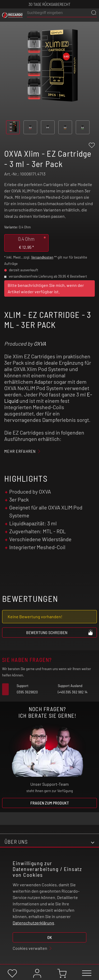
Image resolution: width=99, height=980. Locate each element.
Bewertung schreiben (60, 632)
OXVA (40, 344)
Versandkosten (42, 257)
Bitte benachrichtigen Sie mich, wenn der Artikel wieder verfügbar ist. (46, 288)
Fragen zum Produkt (50, 803)
